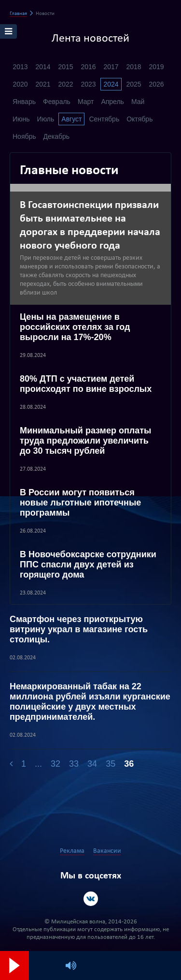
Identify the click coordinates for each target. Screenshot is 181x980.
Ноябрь (24, 136)
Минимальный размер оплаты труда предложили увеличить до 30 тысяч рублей (85, 441)
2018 (133, 67)
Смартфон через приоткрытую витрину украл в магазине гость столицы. (79, 629)
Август (71, 119)
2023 (88, 84)
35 (111, 764)
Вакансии (107, 851)
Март (86, 102)
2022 (65, 84)
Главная (18, 14)
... (38, 764)
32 (56, 764)
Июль (46, 119)
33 (74, 764)
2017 (111, 67)
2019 (156, 67)
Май (138, 102)
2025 (133, 84)
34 (92, 764)
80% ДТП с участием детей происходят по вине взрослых (86, 384)
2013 (20, 67)
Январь (24, 102)
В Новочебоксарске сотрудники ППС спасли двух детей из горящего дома (88, 564)
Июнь (21, 119)
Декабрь (57, 136)
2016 (88, 67)
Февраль (57, 102)
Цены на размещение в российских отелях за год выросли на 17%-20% (75, 327)
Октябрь (139, 119)
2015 (65, 67)
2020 (20, 84)
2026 (156, 84)
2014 (43, 67)
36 (129, 764)
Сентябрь (104, 119)
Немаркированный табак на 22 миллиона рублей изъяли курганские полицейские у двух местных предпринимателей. (90, 702)
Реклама (72, 851)
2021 (43, 84)
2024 (111, 84)
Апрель (112, 102)
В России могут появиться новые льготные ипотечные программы (80, 503)
